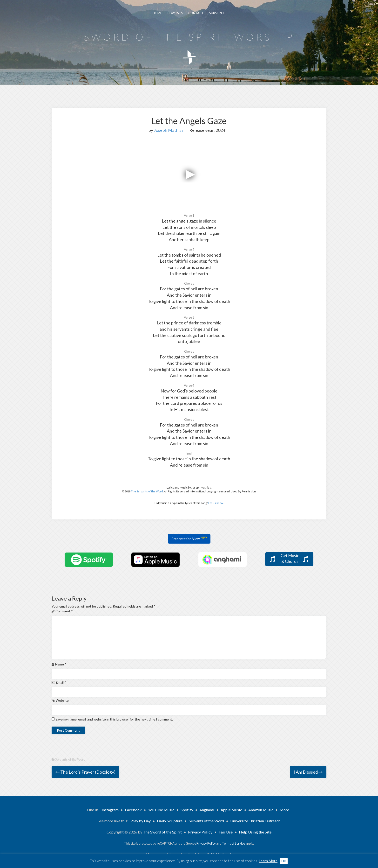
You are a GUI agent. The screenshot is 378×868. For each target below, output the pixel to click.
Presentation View (189, 538)
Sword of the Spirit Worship (189, 37)
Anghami (207, 810)
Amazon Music (261, 810)
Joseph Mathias (169, 130)
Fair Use (226, 832)
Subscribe (217, 13)
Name (61, 664)
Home (157, 13)
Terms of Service (233, 843)
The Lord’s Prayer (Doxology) (85, 772)
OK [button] (284, 861)
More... (285, 810)
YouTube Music (161, 810)
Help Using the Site (255, 832)
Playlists (175, 13)
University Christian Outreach (255, 821)
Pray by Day (141, 821)
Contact (196, 13)
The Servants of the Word (147, 491)
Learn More (268, 861)
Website (62, 700)
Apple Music (231, 810)
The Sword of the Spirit (162, 832)
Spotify (187, 810)
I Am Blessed (308, 772)
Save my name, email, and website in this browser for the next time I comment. (114, 719)
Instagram (110, 810)
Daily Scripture (170, 821)
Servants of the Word (70, 759)
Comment (64, 611)
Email (61, 682)
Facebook (133, 810)
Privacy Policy (200, 832)
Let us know (216, 503)
